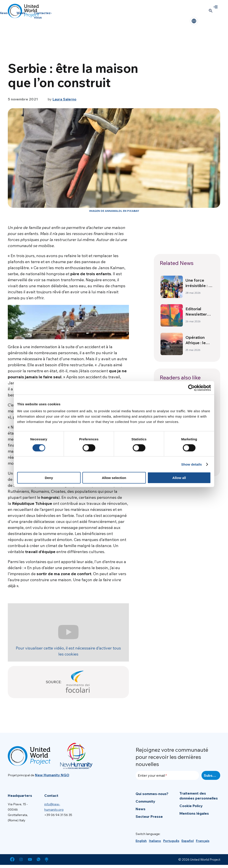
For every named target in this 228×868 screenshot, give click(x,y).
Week (21, 13)
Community (145, 801)
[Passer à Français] (203, 841)
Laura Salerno (65, 99)
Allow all (179, 478)
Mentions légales (194, 813)
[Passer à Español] (188, 841)
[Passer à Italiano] (155, 841)
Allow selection (114, 478)
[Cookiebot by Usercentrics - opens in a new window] (191, 388)
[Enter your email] (167, 775)
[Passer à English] (141, 841)
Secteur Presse (149, 816)
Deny (49, 478)
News (140, 809)
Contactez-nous (43, 15)
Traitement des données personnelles (199, 796)
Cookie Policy (191, 806)
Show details (192, 464)
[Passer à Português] (171, 841)
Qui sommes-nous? (152, 794)
